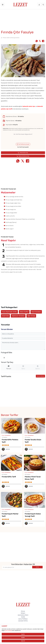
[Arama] (43, 5)
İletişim (23, 613)
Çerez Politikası (23, 619)
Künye (23, 611)
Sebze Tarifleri (24, 312)
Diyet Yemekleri (36, 312)
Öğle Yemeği (31, 316)
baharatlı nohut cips (29, 106)
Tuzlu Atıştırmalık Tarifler (9, 312)
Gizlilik (23, 617)
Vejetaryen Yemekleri (18, 316)
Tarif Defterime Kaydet (23, 144)
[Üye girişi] (39, 5)
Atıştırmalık (5, 316)
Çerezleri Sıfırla (23, 621)
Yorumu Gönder (40, 376)
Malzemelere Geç (23, 153)
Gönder (37, 567)
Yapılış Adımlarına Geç (23, 156)
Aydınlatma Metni (23, 615)
